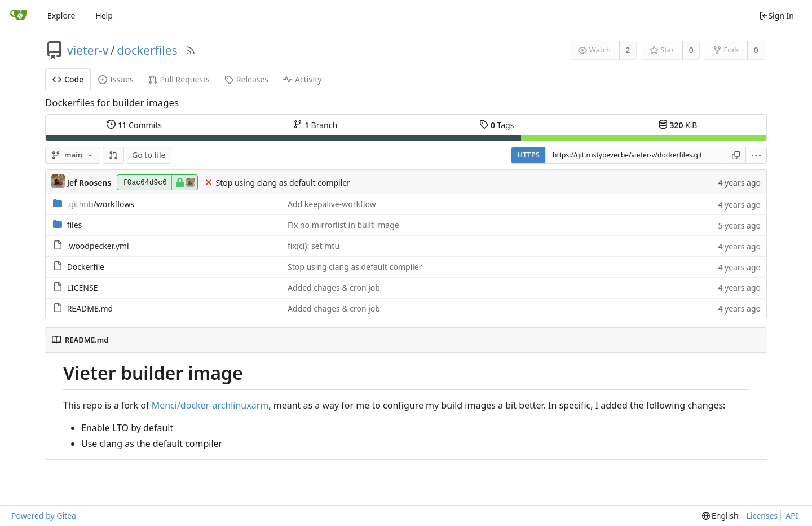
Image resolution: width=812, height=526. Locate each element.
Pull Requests (179, 79)
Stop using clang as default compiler (283, 183)
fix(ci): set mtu (314, 246)
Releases (246, 79)
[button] (113, 155)
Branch (315, 125)
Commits (134, 125)
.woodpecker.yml (98, 246)
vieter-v (88, 50)
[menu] (756, 155)
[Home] (19, 16)
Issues (116, 79)
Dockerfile (86, 267)
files (75, 225)
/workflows (101, 204)
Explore (61, 16)
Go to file (149, 155)
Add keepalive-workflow (332, 204)
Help (104, 16)
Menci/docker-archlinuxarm (210, 405)
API (792, 516)
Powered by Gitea (44, 516)
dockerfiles (147, 50)
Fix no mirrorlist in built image (343, 225)
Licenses (762, 516)
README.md (90, 308)
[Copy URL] (736, 155)
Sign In (776, 16)
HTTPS (528, 155)
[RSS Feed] (191, 50)
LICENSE (83, 288)
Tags (497, 125)
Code (68, 79)
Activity (302, 79)
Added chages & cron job (334, 288)
